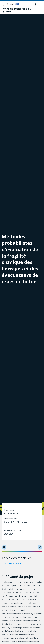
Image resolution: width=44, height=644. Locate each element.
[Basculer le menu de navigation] (40, 4)
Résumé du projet (13, 564)
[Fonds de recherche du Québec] (20, 10)
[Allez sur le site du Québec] (10, 4)
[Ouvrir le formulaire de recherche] (35, 4)
